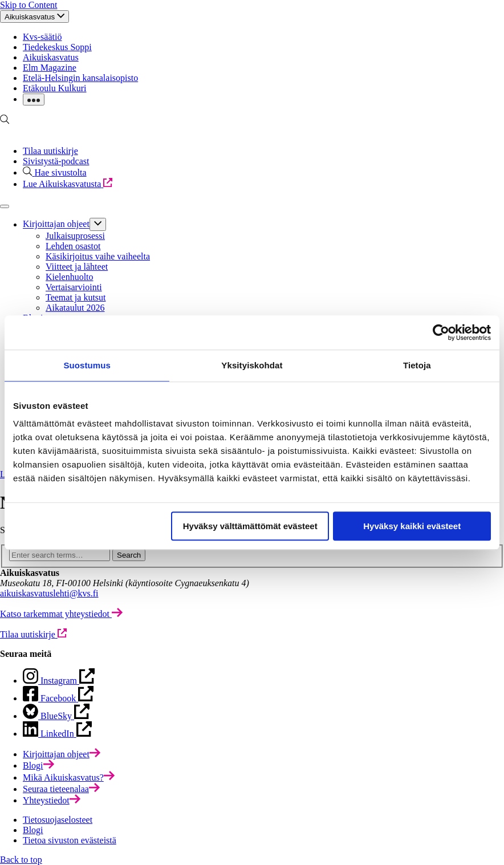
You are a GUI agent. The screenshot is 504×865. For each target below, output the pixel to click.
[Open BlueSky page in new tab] (57, 734)
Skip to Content (29, 5)
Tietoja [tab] (417, 365)
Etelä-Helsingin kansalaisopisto (80, 78)
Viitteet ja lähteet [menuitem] (77, 267)
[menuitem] (62, 754)
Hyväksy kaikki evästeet (412, 526)
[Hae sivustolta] (55, 172)
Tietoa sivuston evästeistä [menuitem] (70, 840)
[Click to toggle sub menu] (98, 224)
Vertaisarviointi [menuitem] (74, 287)
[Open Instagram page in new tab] (58, 698)
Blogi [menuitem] (33, 830)
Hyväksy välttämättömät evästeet (250, 526)
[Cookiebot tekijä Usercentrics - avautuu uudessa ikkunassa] (441, 332)
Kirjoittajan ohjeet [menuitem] (56, 224)
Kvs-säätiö (42, 37)
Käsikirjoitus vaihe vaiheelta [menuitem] (98, 256)
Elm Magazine (50, 68)
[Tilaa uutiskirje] (33, 634)
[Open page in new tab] (59, 681)
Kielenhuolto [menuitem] (70, 277)
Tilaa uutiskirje (50, 151)
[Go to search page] (5, 121)
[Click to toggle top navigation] (34, 17)
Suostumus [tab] (87, 365)
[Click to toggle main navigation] (5, 206)
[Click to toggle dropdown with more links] (34, 100)
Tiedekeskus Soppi (57, 47)
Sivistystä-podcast (56, 161)
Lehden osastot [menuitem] (73, 246)
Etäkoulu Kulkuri (55, 88)
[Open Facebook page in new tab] (56, 716)
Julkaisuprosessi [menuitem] (75, 236)
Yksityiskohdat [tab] (252, 365)
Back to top (21, 860)
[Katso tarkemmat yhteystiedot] (61, 614)
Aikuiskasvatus (51, 57)
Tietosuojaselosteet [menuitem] (58, 820)
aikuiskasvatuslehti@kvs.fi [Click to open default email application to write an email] (49, 593)
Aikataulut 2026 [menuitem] (75, 308)
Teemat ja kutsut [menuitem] (76, 297)
